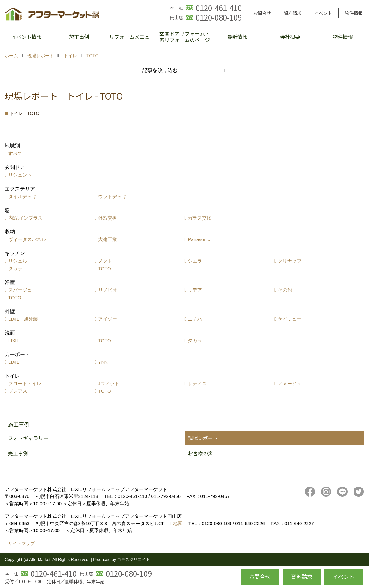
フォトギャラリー (28, 438)
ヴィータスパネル (27, 239)
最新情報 (237, 37)
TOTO (105, 268)
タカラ (15, 268)
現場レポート (203, 438)
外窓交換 (108, 218)
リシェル (18, 261)
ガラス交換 (200, 218)
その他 (285, 290)
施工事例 (79, 37)
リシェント (20, 175)
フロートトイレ (25, 383)
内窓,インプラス (25, 218)
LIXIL (14, 340)
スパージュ (20, 290)
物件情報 (354, 13)
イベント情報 (27, 37)
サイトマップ (21, 543)
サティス (197, 383)
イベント (323, 13)
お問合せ (262, 13)
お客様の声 (200, 453)
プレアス (18, 391)
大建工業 (108, 239)
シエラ (195, 261)
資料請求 (293, 13)
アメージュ (290, 383)
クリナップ (290, 261)
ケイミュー (290, 319)
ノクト (105, 261)
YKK (103, 362)
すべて (15, 153)
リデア (195, 290)
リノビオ (108, 290)
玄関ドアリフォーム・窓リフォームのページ (185, 37)
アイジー (108, 319)
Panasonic (199, 239)
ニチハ (195, 319)
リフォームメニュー (132, 37)
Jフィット (109, 383)
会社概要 (290, 37)
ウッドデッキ (112, 196)
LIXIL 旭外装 (23, 319)
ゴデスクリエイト (134, 559)
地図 (178, 523)
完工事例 (18, 453)
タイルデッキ (22, 196)
